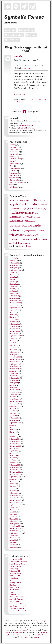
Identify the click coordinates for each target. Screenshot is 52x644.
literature (28, 217)
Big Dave (40, 200)
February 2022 (15, 324)
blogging (15, 204)
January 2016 (14, 381)
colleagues (14, 209)
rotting (44, 100)
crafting (22, 209)
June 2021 (13, 343)
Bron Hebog (14, 569)
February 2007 (15, 493)
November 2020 (15, 359)
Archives (11, 40)
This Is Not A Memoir (17, 183)
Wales (26, 240)
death (35, 209)
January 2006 (14, 524)
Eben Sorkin (17, 633)
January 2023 (14, 298)
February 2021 (14, 352)
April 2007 (13, 489)
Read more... (19, 94)
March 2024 (14, 284)
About (31, 35)
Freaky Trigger (15, 588)
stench (21, 102)
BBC (33, 200)
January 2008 (14, 467)
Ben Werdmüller (15, 566)
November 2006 (15, 500)
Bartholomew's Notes (17, 564)
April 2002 (13, 545)
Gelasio (8, 633)
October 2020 (14, 362)
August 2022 (14, 310)
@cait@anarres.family (27, 126)
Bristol (33, 204)
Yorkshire (17, 243)
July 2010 (13, 409)
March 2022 (14, 322)
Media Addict (14, 164)
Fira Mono (42, 635)
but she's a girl (15, 571)
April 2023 (13, 291)
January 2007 (14, 496)
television (16, 235)
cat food (35, 100)
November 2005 (15, 528)
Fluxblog (13, 585)
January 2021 (14, 355)
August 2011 (14, 395)
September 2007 (15, 477)
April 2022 (13, 320)
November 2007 (15, 472)
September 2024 (15, 270)
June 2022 (13, 315)
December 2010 (15, 399)
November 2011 (15, 390)
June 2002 (13, 540)
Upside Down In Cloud (18, 606)
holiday (30, 213)
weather (35, 240)
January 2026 (14, 265)
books (24, 204)
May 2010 (13, 413)
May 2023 (13, 289)
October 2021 (14, 334)
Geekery (12, 157)
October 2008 (14, 449)
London (14, 221)
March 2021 (14, 350)
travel (20, 240)
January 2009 (14, 442)
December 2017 (15, 376)
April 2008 (13, 460)
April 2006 (13, 517)
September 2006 (15, 505)
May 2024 (13, 279)
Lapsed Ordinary (15, 595)
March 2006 (14, 519)
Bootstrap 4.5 (22, 630)
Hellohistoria (14, 590)
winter (44, 240)
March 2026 (14, 261)
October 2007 (14, 475)
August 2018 (14, 373)
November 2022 (15, 303)
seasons (40, 231)
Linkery (12, 161)
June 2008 (13, 456)
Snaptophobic (14, 602)
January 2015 (14, 383)
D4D (11, 581)
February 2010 (15, 418)
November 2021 (15, 331)
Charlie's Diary (15, 576)
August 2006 (14, 507)
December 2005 (15, 526)
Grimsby (12, 213)
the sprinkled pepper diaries (19, 611)
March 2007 (14, 491)
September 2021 (15, 336)
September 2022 (15, 308)
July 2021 (13, 341)
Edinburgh (41, 209)
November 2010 (15, 402)
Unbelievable (14, 187)
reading (22, 231)
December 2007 (15, 470)
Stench (18, 57)
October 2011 (14, 392)
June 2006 (13, 512)
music (22, 221)
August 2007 (14, 479)
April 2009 (13, 434)
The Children (29, 235)
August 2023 (14, 287)
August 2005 (14, 536)
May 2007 (13, 486)
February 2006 (15, 521)
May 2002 (13, 543)
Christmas (42, 205)
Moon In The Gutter (16, 597)
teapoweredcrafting (16, 604)
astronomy (26, 200)
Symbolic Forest (24, 17)
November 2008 (15, 446)
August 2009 (14, 425)
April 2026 (13, 258)
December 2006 (15, 498)
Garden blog (14, 35)
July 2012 (13, 385)
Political (12, 171)
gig (46, 209)
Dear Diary (27, 68)
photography (32, 225)
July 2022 (13, 312)
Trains (12, 185)
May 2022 (13, 317)
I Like (12, 592)
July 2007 (13, 482)
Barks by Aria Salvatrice (18, 562)
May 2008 (13, 458)
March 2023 (14, 294)
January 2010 (14, 420)
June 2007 (13, 484)
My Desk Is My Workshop (26, 128)
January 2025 (14, 268)
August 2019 (14, 371)
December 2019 (15, 366)
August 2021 (14, 338)
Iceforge (43, 621)
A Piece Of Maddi (16, 559)
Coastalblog (14, 578)
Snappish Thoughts (16, 599)
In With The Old (15, 159)
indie (36, 213)
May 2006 (13, 514)
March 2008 (14, 463)
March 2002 (14, 547)
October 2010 (14, 404)
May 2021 (13, 345)
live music (37, 217)
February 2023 (15, 296)
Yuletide (26, 243)
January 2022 (14, 327)
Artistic (12, 145)
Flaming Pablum (15, 583)
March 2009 (14, 437)
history (20, 213)
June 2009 (13, 430)
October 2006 (14, 503)
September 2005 (15, 533)
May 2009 (13, 432)
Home (10, 30)
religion (28, 231)
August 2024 (14, 272)
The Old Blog (14, 178)
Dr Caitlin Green (15, 573)
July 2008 (13, 453)
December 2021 (15, 329)
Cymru (29, 209)
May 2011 (13, 397)
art (20, 200)
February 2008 (15, 465)
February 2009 (15, 439)
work (11, 244)
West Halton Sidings (17, 609)
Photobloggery (15, 169)
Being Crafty (14, 150)
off (40, 100)
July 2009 (13, 427)
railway (14, 230)
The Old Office (15, 180)
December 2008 (15, 444)
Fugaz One (43, 633)
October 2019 (14, 369)
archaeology (14, 200)
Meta (11, 166)
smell (16, 102)
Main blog (26, 30)
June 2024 (13, 277)
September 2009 (15, 423)
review (34, 231)
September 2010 (15, 406)
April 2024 (13, 282)
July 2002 (13, 538)
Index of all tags (25, 246)
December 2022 (15, 301)
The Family (13, 176)
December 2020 (15, 357)
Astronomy (13, 147)
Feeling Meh (14, 154)
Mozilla (36, 637)
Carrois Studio (26, 637)
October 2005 (14, 531)
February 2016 (15, 378)
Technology (14, 173)
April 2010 (13, 416)
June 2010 (13, 411)
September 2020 (15, 364)
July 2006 (13, 510)
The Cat (28, 100)
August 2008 (14, 451)
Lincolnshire (16, 217)
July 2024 (13, 275)
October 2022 (14, 305)
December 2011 (15, 388)
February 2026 (15, 263)
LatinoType (12, 635)
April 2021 (13, 348)
